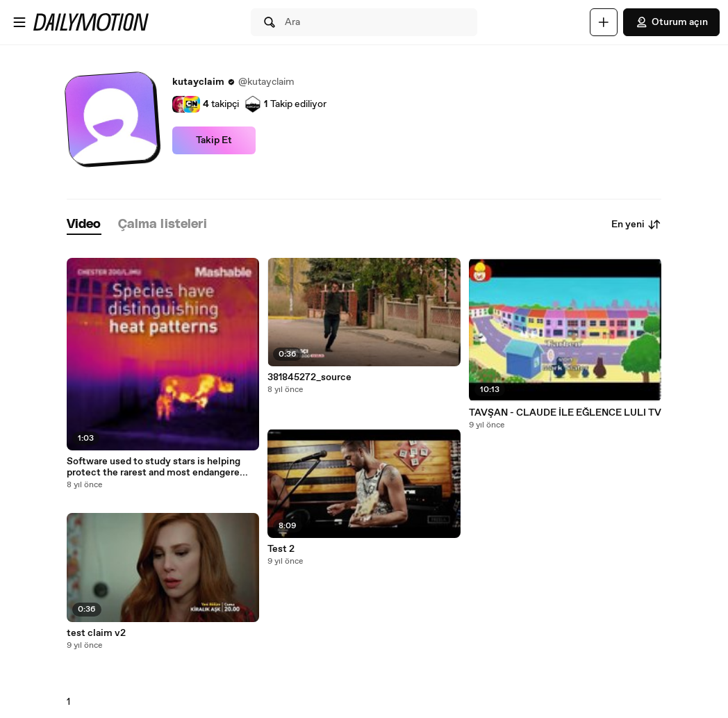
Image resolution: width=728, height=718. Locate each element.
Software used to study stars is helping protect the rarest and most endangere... (157, 467)
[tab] (84, 225)
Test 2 (281, 549)
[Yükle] (604, 22)
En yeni (636, 225)
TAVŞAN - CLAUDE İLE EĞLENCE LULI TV (565, 413)
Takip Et (214, 140)
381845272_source (309, 377)
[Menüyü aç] (19, 22)
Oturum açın (671, 22)
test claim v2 (96, 633)
